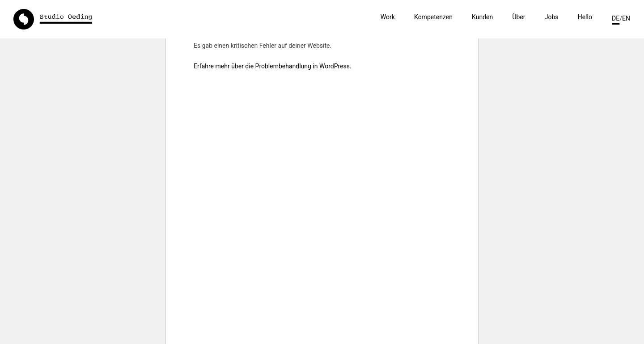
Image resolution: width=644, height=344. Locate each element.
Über (519, 17)
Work (388, 17)
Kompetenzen (433, 17)
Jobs (552, 17)
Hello (585, 17)
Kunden (482, 17)
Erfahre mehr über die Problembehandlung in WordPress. (273, 66)
